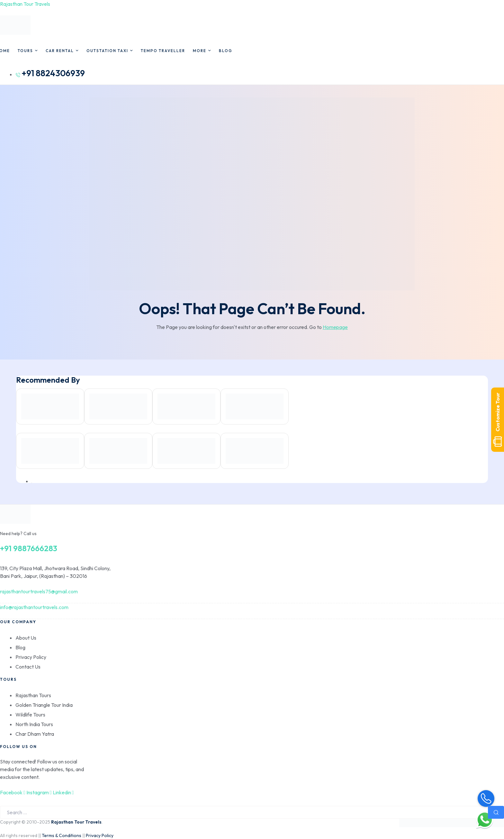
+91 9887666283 (29, 548)
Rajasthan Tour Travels (25, 4)
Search (496, 812)
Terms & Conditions (62, 835)
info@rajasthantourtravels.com (34, 607)
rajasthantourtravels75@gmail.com (39, 591)
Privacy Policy (100, 835)
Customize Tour (498, 420)
